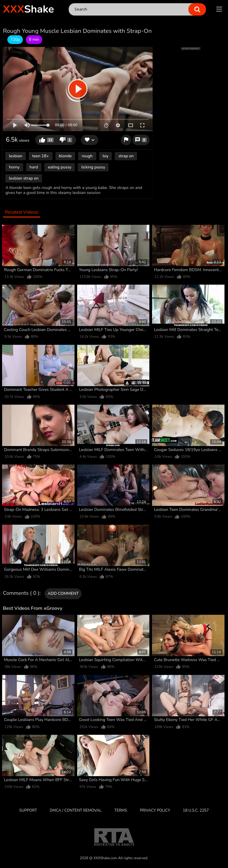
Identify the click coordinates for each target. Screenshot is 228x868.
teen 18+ (41, 156)
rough (87, 156)
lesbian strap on (24, 178)
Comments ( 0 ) (21, 593)
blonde (65, 156)
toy (106, 156)
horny (14, 167)
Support (28, 810)
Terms (120, 810)
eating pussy (60, 167)
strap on (126, 156)
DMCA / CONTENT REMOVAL (76, 810)
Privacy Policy (155, 810)
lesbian (15, 156)
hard (34, 167)
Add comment (63, 593)
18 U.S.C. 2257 (196, 810)
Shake (28, 9)
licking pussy (93, 167)
